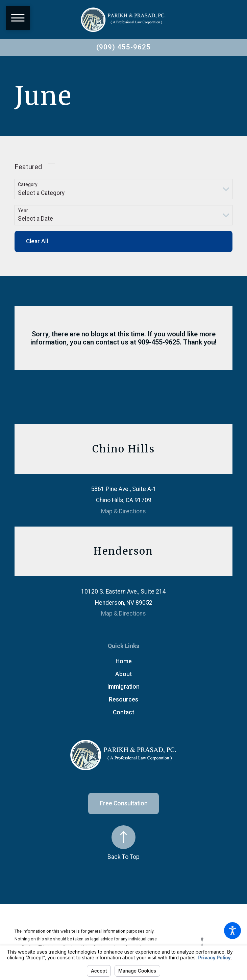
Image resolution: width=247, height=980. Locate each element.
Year (23, 210)
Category (28, 184)
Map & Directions (123, 511)
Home (124, 661)
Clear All (37, 241)
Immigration (123, 687)
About (123, 674)
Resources (123, 699)
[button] (232, 931)
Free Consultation (124, 803)
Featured (28, 167)
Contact (123, 712)
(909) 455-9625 (123, 47)
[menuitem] (123, 661)
